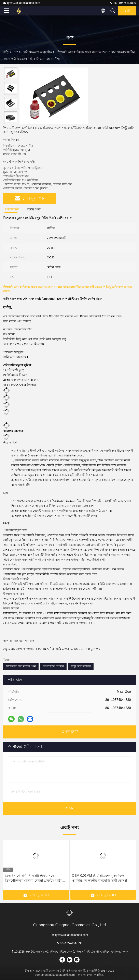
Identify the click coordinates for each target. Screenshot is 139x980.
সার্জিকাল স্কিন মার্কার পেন (21, 666)
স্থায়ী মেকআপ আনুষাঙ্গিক (38, 52)
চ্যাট (127, 11)
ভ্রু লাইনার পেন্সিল (53, 666)
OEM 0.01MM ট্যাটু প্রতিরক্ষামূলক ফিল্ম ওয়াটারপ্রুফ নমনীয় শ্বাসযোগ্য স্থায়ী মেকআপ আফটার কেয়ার (101, 878)
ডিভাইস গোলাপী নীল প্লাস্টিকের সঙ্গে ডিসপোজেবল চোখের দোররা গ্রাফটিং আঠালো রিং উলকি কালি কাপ (36, 878)
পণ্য (16, 52)
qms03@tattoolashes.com (22, 3)
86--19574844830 (123, 3)
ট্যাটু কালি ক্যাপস (81, 666)
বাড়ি (6, 52)
